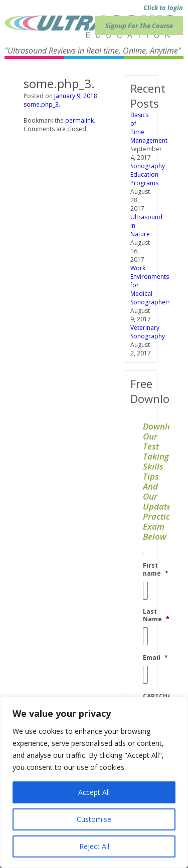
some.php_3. (42, 104)
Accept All (94, 792)
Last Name (156, 615)
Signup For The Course (139, 26)
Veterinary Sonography (148, 332)
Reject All (94, 846)
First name (156, 569)
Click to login (163, 8)
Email (155, 658)
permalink (79, 120)
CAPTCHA (157, 696)
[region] (94, 782)
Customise (94, 819)
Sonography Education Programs (148, 174)
